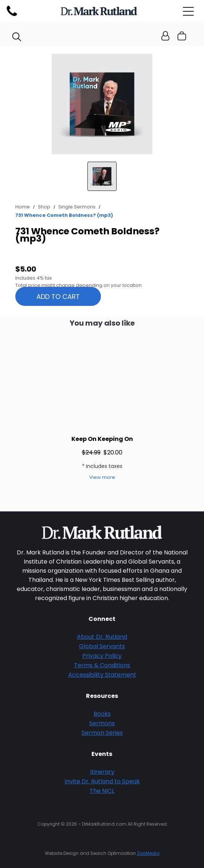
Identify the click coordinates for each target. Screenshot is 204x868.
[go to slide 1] (102, 176)
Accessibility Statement (102, 675)
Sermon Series (102, 733)
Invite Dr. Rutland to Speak (102, 781)
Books (102, 714)
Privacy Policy (102, 656)
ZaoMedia (148, 853)
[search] (17, 38)
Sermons (102, 723)
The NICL (102, 791)
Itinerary (102, 772)
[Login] (165, 36)
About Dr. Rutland (102, 637)
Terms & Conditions (102, 665)
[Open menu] (188, 11)
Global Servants (102, 646)
